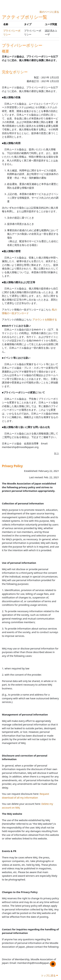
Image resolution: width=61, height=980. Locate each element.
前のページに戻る (49, 12)
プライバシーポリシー (22, 45)
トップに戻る (49, 975)
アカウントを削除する (45, 319)
